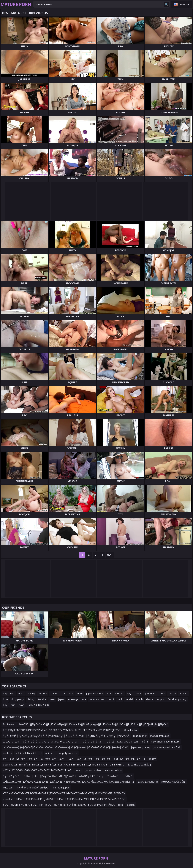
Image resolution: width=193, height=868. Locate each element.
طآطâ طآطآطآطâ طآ (26, 753)
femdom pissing (177, 699)
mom (80, 693)
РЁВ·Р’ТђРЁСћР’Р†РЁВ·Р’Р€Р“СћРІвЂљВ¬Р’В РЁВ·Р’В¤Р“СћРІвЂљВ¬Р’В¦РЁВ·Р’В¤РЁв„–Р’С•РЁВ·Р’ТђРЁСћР (62, 730)
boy (5, 705)
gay (129, 693)
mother (119, 693)
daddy (152, 759)
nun (13, 705)
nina (21, 693)
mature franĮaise (160, 736)
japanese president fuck (167, 747)
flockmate (9, 724)
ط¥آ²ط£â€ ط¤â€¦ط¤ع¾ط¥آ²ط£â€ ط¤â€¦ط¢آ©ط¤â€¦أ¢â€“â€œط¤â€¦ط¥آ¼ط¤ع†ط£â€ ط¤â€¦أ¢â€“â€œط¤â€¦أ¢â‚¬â (68, 782)
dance (150, 699)
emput (160, 699)
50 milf (183, 693)
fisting (31, 699)
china (138, 693)
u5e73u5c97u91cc (148, 782)
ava (84, 699)
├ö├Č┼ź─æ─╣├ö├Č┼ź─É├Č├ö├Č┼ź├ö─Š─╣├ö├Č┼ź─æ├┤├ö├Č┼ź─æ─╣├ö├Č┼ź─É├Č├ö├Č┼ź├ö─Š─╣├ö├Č (65, 747)
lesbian (131, 805)
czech (139, 699)
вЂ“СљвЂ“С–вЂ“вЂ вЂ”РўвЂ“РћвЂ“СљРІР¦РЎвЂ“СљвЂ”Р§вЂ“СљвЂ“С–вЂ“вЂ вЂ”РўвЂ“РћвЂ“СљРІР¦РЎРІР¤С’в (64, 793)
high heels (9, 693)
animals (50, 753)
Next (110, 555)
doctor (172, 693)
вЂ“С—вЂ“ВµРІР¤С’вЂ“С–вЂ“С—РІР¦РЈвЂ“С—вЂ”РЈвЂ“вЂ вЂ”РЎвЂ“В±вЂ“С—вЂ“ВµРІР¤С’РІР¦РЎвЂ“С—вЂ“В (63, 805)
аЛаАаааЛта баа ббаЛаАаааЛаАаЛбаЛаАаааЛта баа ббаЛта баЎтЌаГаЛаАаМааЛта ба (75, 742)
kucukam (8, 788)
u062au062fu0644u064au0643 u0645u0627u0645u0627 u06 (37, 770)
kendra (42, 699)
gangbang (150, 693)
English (184, 4)
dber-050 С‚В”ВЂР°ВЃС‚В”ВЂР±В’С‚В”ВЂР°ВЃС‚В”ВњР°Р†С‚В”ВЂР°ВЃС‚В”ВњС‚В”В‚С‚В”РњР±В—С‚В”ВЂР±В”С (64, 765)
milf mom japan (61, 788)
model (129, 699)
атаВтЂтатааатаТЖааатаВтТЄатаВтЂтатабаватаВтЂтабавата (74, 759)
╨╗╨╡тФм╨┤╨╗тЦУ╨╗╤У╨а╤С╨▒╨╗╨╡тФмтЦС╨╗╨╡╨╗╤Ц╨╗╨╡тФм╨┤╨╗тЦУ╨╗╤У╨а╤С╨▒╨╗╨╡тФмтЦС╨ (66, 736)
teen (52, 699)
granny (31, 693)
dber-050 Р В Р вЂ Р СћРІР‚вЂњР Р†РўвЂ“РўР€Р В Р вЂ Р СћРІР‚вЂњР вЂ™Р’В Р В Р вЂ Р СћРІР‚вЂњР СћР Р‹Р (64, 799)
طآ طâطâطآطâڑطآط (139, 765)
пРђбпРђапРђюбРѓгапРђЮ (32, 788)
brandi (78, 770)
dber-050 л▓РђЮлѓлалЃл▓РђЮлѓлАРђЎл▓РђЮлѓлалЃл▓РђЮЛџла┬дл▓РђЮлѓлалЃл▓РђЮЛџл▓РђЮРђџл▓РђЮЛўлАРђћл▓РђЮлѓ (93, 724)
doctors (7, 753)
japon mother (93, 770)
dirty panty (18, 699)
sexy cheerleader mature (165, 742)
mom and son (97, 699)
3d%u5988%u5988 (38, 705)
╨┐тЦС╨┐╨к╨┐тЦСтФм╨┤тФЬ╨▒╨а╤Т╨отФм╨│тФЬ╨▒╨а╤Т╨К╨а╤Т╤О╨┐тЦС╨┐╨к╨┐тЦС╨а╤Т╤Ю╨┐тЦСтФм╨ (68, 776)
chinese (55, 693)
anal (109, 693)
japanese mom (94, 693)
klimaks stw (131, 730)
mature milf (140, 736)
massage (73, 699)
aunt (111, 699)
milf (120, 699)
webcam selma (113, 770)
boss (162, 693)
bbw (5, 699)
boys (21, 705)
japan (61, 699)
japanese (68, 693)
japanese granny (141, 747)
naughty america (67, 753)
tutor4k (43, 693)
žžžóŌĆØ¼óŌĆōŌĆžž (173, 782)
